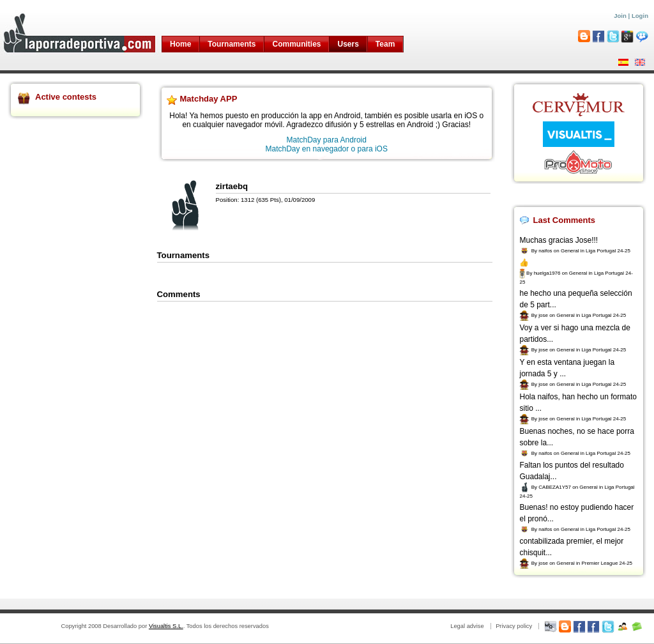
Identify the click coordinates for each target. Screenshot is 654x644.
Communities (296, 44)
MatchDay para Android (327, 140)
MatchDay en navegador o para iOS (327, 149)
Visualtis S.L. (166, 626)
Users (348, 44)
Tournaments (232, 44)
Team (385, 44)
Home (180, 44)
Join (620, 16)
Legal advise (467, 626)
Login (640, 16)
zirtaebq (232, 186)
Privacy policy (514, 626)
